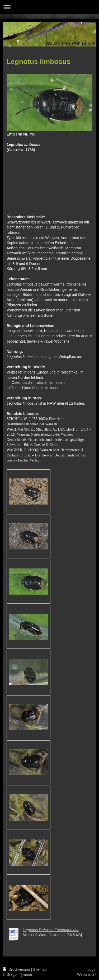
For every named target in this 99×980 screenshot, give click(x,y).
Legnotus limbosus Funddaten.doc (51, 930)
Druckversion (17, 969)
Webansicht (87, 974)
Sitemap (40, 969)
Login (92, 969)
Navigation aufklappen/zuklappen (49, 7)
